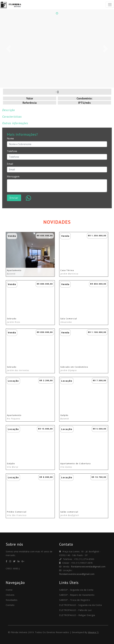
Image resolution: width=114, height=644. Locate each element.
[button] (9, 49)
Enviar (14, 198)
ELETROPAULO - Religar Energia (77, 615)
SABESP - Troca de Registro (75, 600)
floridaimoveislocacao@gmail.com (77, 574)
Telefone (12, 151)
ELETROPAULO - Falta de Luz (75, 610)
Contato (10, 605)
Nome (10, 138)
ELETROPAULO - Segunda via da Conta (80, 605)
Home (9, 590)
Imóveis (10, 595)
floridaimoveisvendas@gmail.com (88, 567)
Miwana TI (93, 632)
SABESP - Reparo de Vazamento (77, 595)
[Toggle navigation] (110, 5)
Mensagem (13, 177)
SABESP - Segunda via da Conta (76, 590)
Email (10, 164)
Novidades (12, 600)
